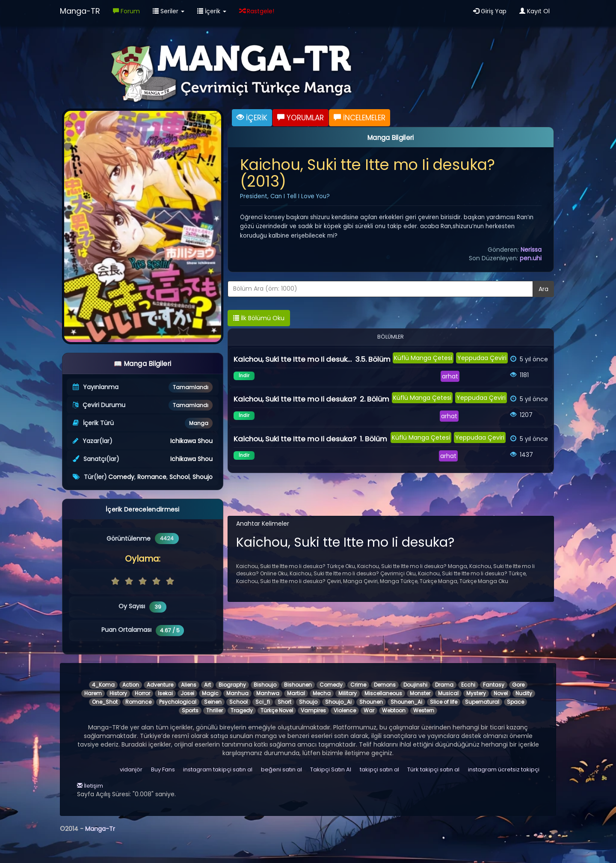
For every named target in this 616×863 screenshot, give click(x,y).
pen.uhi (531, 258)
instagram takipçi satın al (218, 769)
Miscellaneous (383, 693)
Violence (345, 710)
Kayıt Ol (535, 11)
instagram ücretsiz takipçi (504, 769)
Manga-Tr (100, 829)
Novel (501, 693)
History (118, 693)
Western (424, 710)
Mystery (476, 693)
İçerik (212, 11)
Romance (152, 477)
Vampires (313, 710)
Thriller (215, 710)
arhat (450, 376)
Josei (187, 693)
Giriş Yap (490, 11)
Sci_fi (263, 702)
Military (348, 693)
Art (207, 685)
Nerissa (531, 250)
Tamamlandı (191, 387)
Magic (210, 693)
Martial (296, 693)
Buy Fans (163, 769)
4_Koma (103, 685)
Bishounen (298, 685)
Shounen (371, 702)
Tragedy (242, 710)
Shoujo (203, 477)
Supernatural (482, 702)
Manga (199, 423)
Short (284, 702)
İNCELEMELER (360, 118)
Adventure (160, 685)
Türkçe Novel (277, 710)
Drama (444, 685)
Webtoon (394, 710)
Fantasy (494, 685)
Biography (232, 685)
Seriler (169, 11)
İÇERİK (252, 118)
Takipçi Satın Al (331, 769)
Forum (126, 11)
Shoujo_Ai (338, 702)
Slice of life (444, 702)
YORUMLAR (301, 118)
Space (515, 702)
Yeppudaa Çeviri (482, 358)
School (179, 477)
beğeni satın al (281, 769)
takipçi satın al (379, 769)
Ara (543, 289)
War (369, 710)
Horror (142, 693)
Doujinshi (415, 685)
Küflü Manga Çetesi (423, 358)
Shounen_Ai (406, 702)
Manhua (237, 693)
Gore (518, 685)
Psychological (178, 702)
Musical (448, 693)
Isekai (165, 693)
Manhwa (268, 693)
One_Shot (105, 702)
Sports (190, 710)
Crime (358, 685)
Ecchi (468, 685)
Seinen (213, 702)
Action (131, 685)
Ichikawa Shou (191, 441)
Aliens (189, 685)
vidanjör (131, 769)
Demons (385, 685)
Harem (93, 693)
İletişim (90, 786)
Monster (420, 693)
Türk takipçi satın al (433, 769)
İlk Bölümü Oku (259, 318)
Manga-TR (80, 11)
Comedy (121, 477)
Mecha (322, 693)
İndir (244, 375)
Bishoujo (265, 685)
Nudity (524, 693)
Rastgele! (257, 11)
